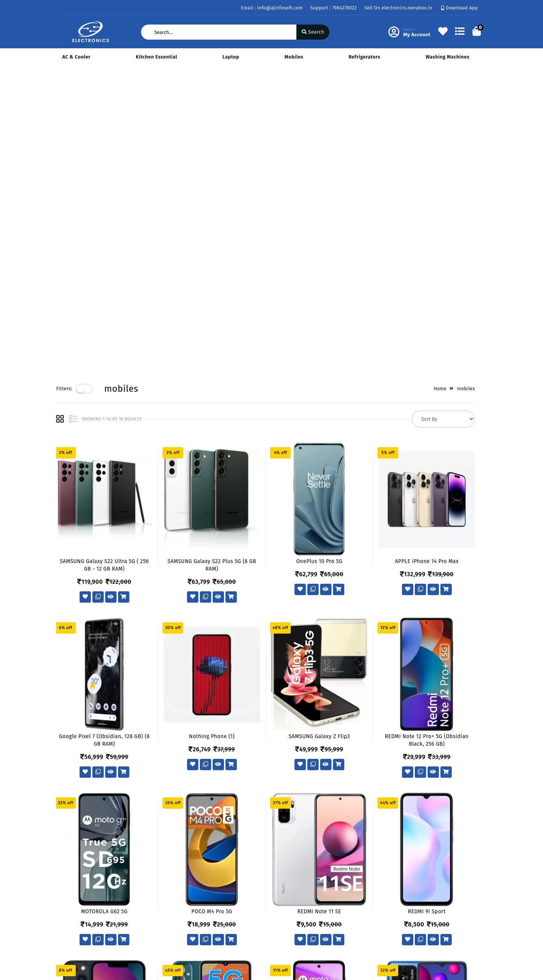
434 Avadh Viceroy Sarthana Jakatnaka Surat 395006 (321, 893)
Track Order (219, 932)
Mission (143, 910)
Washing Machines (448, 57)
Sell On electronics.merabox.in (398, 8)
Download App (459, 8)
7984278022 (302, 914)
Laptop (231, 57)
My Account (219, 899)
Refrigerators (364, 57)
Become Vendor (224, 888)
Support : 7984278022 (334, 8)
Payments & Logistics (87, 899)
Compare (216, 910)
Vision (141, 899)
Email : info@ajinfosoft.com (272, 8)
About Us (145, 888)
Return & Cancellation (89, 910)
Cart (210, 921)
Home (446, 91)
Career (142, 921)
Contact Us (147, 932)
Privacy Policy (79, 888)
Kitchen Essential (156, 57)
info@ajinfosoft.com (313, 931)
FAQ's (68, 932)
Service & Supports (85, 921)
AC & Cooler (76, 57)
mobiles (294, 57)
